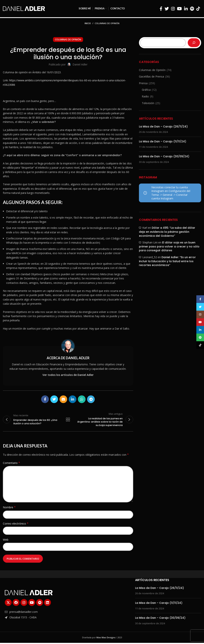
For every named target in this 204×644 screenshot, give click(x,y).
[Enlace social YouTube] (179, 9)
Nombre (9, 508)
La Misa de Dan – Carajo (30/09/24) (164, 156)
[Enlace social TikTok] (198, 9)
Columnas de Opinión (107, 23)
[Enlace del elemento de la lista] (36, 613)
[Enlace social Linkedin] (186, 9)
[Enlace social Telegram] (91, 399)
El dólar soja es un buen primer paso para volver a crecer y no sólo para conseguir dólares (169, 246)
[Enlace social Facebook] (161, 9)
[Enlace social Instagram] (173, 9)
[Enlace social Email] (63, 399)
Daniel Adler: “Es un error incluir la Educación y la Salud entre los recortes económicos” (167, 261)
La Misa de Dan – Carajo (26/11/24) (163, 127)
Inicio (88, 23)
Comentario (11, 464)
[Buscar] (194, 43)
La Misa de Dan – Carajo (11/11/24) (163, 141)
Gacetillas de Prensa (151, 76)
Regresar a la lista (68, 420)
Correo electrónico (16, 524)
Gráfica (146, 90)
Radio (145, 96)
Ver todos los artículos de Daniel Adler (68, 375)
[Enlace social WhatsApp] (82, 399)
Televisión (148, 103)
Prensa (143, 83)
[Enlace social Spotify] (192, 9)
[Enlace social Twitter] (167, 9)
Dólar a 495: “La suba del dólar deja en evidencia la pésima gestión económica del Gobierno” (167, 232)
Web (6, 541)
